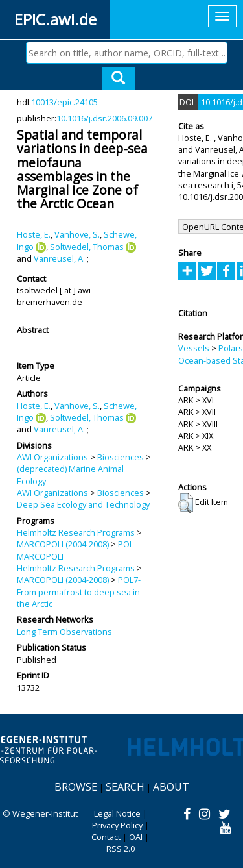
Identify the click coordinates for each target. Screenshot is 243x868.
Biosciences (121, 457)
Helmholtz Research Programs (76, 532)
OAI (136, 837)
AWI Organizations (52, 457)
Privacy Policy (117, 825)
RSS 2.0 (121, 849)
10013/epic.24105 (64, 102)
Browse (76, 787)
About (171, 787)
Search (125, 787)
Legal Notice (117, 813)
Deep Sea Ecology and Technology (83, 504)
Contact (106, 837)
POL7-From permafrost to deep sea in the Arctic (79, 592)
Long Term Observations (64, 632)
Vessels (194, 348)
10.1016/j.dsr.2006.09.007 (104, 118)
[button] (186, 503)
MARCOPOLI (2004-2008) (63, 544)
